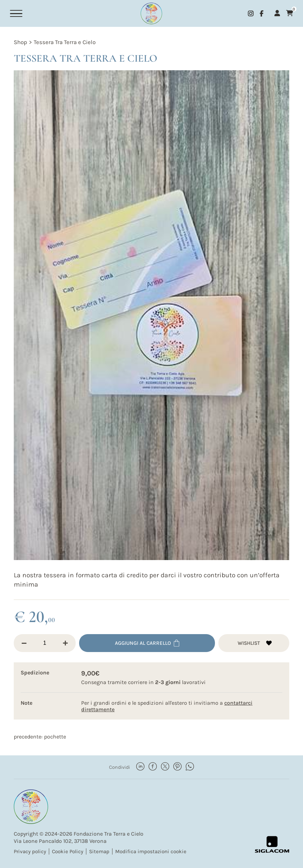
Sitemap (99, 851)
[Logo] (151, 13)
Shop (20, 42)
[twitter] (165, 767)
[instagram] (251, 13)
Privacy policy (30, 851)
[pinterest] (177, 767)
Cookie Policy (68, 851)
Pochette (55, 736)
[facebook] (262, 13)
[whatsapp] (190, 767)
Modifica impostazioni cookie (151, 851)
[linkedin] (140, 767)
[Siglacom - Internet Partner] (272, 844)
